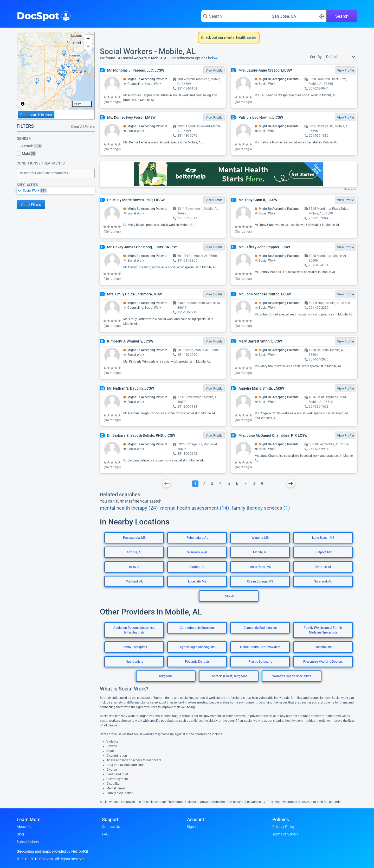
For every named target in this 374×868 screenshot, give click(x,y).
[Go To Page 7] (245, 484)
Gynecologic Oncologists (197, 647)
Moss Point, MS (260, 567)
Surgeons (166, 676)
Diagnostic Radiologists (260, 628)
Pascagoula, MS (134, 538)
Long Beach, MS (323, 538)
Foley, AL (229, 596)
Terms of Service (285, 834)
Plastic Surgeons (260, 662)
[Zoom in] (88, 38)
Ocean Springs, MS (260, 581)
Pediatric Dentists (197, 662)
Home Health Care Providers (260, 647)
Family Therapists (134, 647)
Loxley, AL (134, 567)
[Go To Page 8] (254, 484)
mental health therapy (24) (129, 508)
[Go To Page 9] (262, 484)
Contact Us (111, 827)
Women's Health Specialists (292, 676)
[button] (341, 57)
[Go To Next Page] (291, 484)
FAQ (105, 834)
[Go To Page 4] (220, 484)
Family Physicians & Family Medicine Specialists (323, 630)
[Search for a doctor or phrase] (233, 16)
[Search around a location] (295, 16)
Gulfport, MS (323, 552)
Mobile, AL (260, 552)
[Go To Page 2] (204, 484)
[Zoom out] (88, 46)
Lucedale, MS (197, 581)
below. (213, 58)
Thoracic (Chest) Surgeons (229, 676)
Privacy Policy (283, 827)
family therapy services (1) (261, 508)
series (251, 37)
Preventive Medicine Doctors (323, 662)
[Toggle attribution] (23, 104)
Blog (20, 834)
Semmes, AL (323, 567)
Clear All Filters (83, 126)
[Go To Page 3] (212, 484)
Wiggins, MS (260, 538)
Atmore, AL (134, 552)
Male (26, 154)
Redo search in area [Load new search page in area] (36, 115)
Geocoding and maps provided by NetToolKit (52, 851)
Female (29, 146)
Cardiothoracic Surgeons (197, 628)
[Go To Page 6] (237, 484)
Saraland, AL (323, 581)
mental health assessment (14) (195, 508)
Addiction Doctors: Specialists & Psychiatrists (134, 630)
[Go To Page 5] (229, 484)
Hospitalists (323, 647)
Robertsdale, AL (197, 538)
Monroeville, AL (197, 552)
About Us (24, 827)
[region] (56, 71)
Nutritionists (134, 662)
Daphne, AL (197, 567)
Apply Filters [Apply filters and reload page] (31, 205)
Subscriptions (28, 842)
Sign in (192, 827)
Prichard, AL (134, 581)
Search (342, 16)
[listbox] (56, 190)
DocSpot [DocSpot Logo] (43, 15)
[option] (59, 191)
